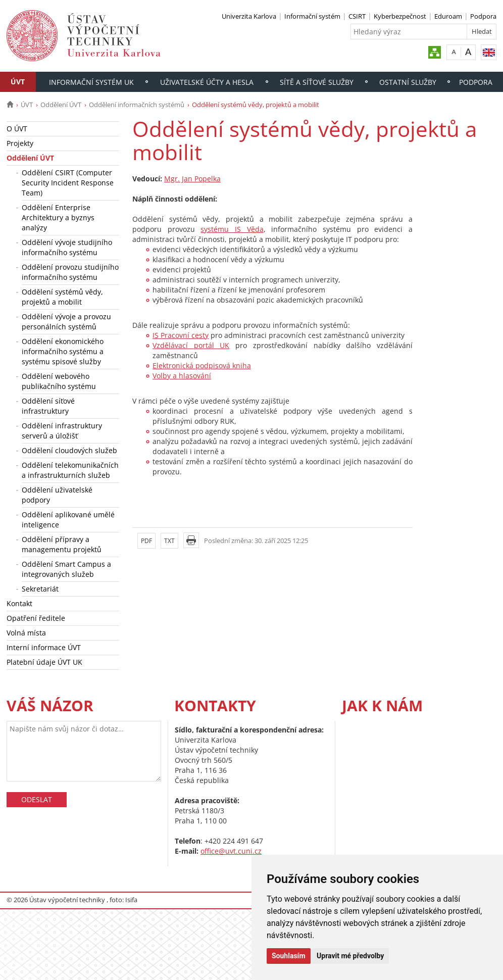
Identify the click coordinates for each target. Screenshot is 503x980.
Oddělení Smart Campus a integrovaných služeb (66, 569)
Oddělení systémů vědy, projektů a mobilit (62, 297)
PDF (146, 541)
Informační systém (312, 16)
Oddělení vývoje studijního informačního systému (67, 247)
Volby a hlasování (182, 376)
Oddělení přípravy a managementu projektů (62, 544)
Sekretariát (40, 589)
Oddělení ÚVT (61, 105)
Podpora (483, 16)
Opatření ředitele (36, 618)
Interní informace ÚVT (44, 647)
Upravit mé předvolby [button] (350, 956)
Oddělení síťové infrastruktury (48, 406)
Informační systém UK (91, 82)
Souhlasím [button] (289, 956)
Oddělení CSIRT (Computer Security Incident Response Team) (68, 183)
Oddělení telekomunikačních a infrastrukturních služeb (70, 470)
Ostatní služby (408, 82)
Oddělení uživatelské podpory (57, 495)
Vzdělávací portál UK (191, 345)
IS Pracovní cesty (181, 335)
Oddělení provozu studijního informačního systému (70, 272)
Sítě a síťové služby (317, 82)
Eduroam (448, 16)
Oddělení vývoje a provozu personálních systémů (66, 322)
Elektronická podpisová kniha (202, 365)
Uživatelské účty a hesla (207, 82)
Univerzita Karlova (249, 16)
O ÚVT (17, 129)
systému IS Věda (232, 229)
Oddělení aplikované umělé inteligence (68, 520)
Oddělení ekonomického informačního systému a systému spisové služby (63, 351)
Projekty (20, 143)
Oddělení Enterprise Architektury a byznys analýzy (58, 217)
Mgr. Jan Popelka (192, 179)
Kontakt (19, 603)
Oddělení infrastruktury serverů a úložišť (62, 431)
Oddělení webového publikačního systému (59, 381)
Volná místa (26, 633)
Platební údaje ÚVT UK (44, 662)
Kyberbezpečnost (400, 16)
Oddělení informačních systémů (137, 105)
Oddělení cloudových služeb (69, 450)
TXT (169, 541)
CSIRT (357, 16)
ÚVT (18, 82)
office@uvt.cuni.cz (231, 851)
